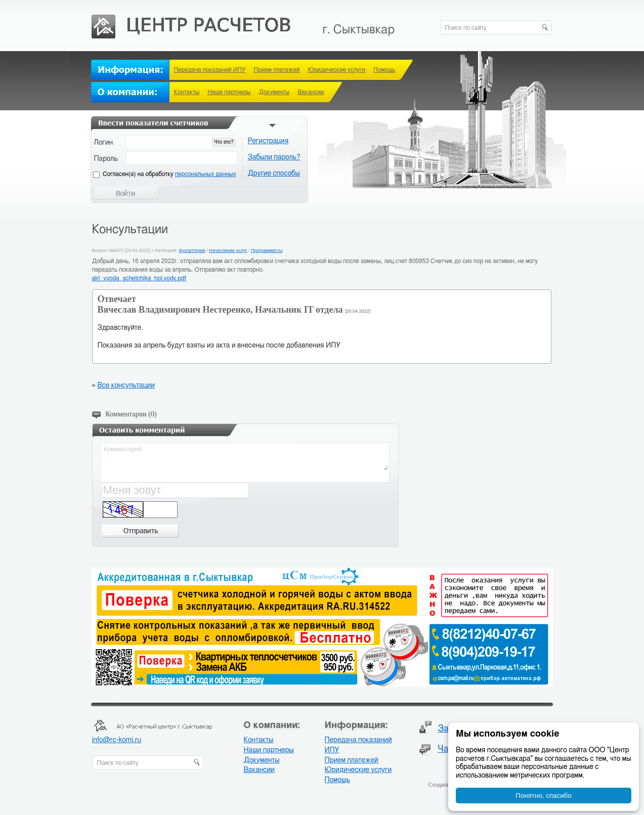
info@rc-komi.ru (117, 740)
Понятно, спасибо (543, 796)
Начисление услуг (228, 250)
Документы (274, 92)
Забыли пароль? (274, 157)
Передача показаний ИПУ (210, 70)
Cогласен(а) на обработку (169, 174)
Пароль (106, 159)
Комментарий (245, 457)
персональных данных (206, 174)
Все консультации (126, 385)
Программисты (267, 250)
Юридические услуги (336, 70)
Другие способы (274, 174)
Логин (104, 143)
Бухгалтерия (192, 250)
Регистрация (268, 141)
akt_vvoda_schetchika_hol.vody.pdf (139, 278)
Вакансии (311, 92)
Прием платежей (277, 70)
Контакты (187, 92)
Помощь (384, 70)
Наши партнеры (229, 92)
